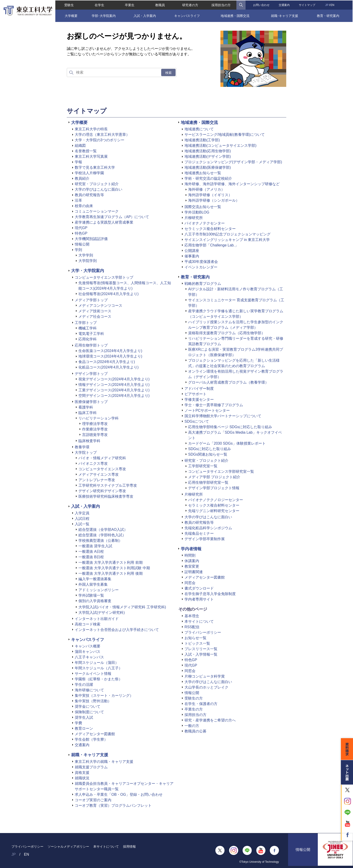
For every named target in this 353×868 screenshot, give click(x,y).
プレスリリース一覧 (201, 649)
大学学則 (86, 255)
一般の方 (192, 726)
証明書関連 (194, 572)
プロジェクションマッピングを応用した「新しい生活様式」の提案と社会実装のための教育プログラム (234, 363)
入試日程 (82, 519)
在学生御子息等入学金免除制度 (210, 594)
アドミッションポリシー (99, 590)
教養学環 (82, 447)
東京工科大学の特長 (91, 129)
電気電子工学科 (91, 334)
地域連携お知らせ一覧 (203, 173)
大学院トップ (86, 453)
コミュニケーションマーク (97, 211)
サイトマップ (307, 5)
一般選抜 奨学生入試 (95, 546)
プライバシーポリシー (203, 632)
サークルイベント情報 (93, 674)
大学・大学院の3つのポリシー (100, 140)
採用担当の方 (221, 5)
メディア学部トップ (91, 300)
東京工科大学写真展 (91, 156)
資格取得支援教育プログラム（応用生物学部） (227, 333)
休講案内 (192, 561)
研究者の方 (190, 5)
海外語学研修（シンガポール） (214, 200)
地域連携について (199, 129)
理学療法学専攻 (95, 424)
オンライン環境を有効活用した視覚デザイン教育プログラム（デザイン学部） (236, 374)
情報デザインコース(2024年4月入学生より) (114, 385)
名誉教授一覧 (86, 151)
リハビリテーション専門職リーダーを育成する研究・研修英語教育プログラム (236, 341)
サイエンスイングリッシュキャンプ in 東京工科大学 (227, 240)
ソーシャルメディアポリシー (68, 847)
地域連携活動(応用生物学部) (208, 151)
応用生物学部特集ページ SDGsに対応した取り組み (230, 427)
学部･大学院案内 (103, 15)
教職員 (160, 5)
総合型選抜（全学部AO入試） (103, 530)
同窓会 (190, 583)
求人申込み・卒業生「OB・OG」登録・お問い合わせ (119, 795)
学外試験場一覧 (91, 595)
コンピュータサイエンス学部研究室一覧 (221, 471)
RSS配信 (192, 627)
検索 (168, 73)
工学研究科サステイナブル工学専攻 (108, 485)
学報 (78, 162)
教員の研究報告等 (89, 195)
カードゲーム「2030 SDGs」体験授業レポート (227, 443)
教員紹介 (82, 178)
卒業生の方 (194, 709)
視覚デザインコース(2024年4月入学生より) (114, 379)
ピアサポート (195, 394)
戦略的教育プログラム (203, 284)
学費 (78, 723)
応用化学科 (88, 339)
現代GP (81, 228)
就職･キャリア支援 (285, 15)
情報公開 (82, 244)
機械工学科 (88, 328)
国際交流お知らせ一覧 (203, 207)
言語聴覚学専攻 (95, 435)
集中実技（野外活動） (93, 701)
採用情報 (129, 847)
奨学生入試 (84, 717)
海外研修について (89, 690)
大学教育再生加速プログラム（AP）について (112, 217)
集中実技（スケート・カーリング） (104, 696)
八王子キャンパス (89, 657)
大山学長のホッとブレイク (206, 687)
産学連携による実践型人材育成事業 (104, 222)
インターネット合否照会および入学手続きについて (117, 630)
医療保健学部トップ (91, 402)
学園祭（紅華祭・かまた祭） (99, 679)
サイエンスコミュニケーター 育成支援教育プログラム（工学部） (236, 303)
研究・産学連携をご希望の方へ (210, 720)
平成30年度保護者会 (201, 262)
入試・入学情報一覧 (201, 654)
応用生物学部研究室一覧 (208, 482)
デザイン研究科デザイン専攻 (102, 491)
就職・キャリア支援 (90, 755)
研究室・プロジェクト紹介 (97, 184)
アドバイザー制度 (199, 389)
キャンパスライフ (187, 15)
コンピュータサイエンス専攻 (102, 469)
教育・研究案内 (329, 15)
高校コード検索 (88, 624)
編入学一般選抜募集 (95, 579)
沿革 (78, 200)
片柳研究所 (194, 218)
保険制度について (89, 712)
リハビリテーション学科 (99, 418)
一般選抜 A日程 (91, 552)
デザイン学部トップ (91, 374)
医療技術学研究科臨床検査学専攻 (106, 496)
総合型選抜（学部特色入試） (102, 535)
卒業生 (129, 5)
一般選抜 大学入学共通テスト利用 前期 (111, 562)
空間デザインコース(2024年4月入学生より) (114, 396)
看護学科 (86, 407)
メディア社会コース (95, 316)
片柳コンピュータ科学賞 (205, 676)
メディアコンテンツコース (100, 306)
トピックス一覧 (197, 643)
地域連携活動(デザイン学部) (208, 156)
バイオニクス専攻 (93, 463)
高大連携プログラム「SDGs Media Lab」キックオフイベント (235, 435)
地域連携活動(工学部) (202, 140)
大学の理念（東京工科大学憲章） (102, 135)
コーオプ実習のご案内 (93, 800)
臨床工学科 (88, 413)
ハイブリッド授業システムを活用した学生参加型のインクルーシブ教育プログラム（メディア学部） (236, 325)
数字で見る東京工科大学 (95, 167)
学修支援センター (199, 399)
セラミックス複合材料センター (210, 229)
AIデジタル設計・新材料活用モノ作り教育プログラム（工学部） (236, 292)
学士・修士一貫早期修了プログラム (214, 405)
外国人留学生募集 (93, 584)
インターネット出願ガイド (97, 619)
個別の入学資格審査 (95, 601)
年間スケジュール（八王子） (99, 668)
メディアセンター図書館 (95, 734)
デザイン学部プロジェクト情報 (214, 488)
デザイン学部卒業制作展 (205, 539)
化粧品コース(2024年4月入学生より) (108, 367)
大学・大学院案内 (88, 271)
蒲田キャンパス (88, 652)
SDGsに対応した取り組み (210, 449)
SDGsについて (197, 421)
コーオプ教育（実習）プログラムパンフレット (113, 805)
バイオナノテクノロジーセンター (216, 500)
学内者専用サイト (199, 599)
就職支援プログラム (91, 767)
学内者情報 (191, 549)
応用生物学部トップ (91, 345)
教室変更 (192, 566)
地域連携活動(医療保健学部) (208, 167)
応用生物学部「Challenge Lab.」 (211, 245)
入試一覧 (82, 524)
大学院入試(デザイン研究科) (102, 613)
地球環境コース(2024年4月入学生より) (110, 356)
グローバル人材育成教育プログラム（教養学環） (228, 382)
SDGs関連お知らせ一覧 (208, 454)
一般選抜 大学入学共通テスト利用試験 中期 (114, 568)
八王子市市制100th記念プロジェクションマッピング (227, 234)
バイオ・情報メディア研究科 (102, 458)
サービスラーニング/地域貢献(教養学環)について (225, 135)
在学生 (99, 5)
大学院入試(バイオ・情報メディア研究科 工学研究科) (122, 607)
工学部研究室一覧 (203, 466)
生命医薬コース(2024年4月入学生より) (110, 351)
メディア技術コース (95, 311)
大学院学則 (88, 261)
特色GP (81, 233)
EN (333, 5)
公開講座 (192, 251)
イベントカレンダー (201, 267)
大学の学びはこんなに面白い (99, 189)
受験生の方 (194, 698)
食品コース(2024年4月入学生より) (107, 362)
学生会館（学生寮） (91, 739)
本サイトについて (199, 621)
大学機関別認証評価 (91, 239)
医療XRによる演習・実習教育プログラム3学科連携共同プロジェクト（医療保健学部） (236, 352)
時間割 (190, 555)
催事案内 (192, 256)
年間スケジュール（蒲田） (97, 663)
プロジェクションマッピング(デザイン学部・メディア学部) (233, 162)
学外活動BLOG (197, 212)
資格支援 (82, 773)
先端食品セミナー (199, 533)
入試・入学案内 (144, 15)
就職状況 (82, 778)
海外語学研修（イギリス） (210, 195)
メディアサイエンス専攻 (99, 474)
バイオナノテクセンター (205, 223)
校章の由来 (84, 206)
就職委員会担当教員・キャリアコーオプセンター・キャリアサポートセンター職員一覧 (124, 786)
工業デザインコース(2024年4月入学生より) (114, 390)
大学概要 (71, 15)
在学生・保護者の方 (201, 704)
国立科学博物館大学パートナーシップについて (223, 416)
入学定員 (82, 513)
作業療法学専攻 (95, 429)
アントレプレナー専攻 (97, 480)
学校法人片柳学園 (89, 173)
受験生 (69, 5)
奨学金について (88, 706)
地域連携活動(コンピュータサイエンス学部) (221, 146)
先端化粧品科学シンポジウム (208, 528)
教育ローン (84, 728)
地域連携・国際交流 (235, 15)
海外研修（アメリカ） (206, 189)
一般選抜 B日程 (91, 557)
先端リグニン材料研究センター (214, 511)
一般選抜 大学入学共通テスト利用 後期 (111, 573)
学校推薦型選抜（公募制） (100, 541)
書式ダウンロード (199, 588)
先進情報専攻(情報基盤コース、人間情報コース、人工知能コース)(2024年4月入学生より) (125, 286)
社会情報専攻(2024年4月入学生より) (108, 294)
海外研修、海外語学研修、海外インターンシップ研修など (232, 184)
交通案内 (284, 5)
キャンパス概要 (88, 646)
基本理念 (192, 616)
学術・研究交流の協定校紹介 (208, 178)
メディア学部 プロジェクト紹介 (214, 477)
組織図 (80, 146)
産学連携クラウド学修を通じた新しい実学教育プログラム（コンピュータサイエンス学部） (236, 314)
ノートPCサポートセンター (207, 410)
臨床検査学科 (89, 441)
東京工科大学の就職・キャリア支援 (104, 762)
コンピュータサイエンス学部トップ (104, 277)
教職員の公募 (195, 731)
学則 (78, 250)
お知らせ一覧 (195, 638)
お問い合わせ (262, 5)
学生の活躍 (84, 685)
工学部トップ (86, 323)
